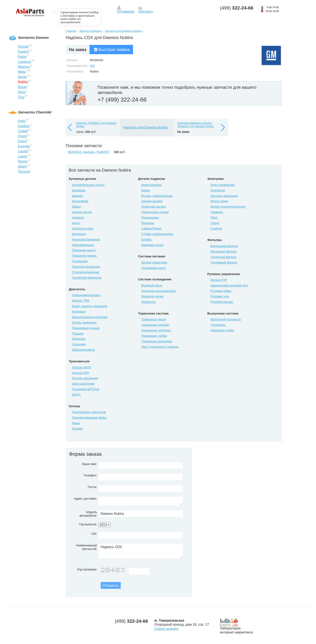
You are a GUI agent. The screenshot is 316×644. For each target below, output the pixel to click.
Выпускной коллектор (226, 319)
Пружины (148, 223)
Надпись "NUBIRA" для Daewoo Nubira (96, 125)
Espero (23, 52)
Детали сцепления (85, 378)
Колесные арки (83, 229)
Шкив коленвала (84, 350)
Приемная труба (222, 330)
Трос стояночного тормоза (160, 347)
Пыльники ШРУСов (86, 389)
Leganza (24, 62)
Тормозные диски (153, 319)
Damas (23, 46)
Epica (22, 141)
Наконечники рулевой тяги (229, 285)
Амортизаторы (151, 185)
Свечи (215, 223)
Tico (21, 97)
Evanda (24, 146)
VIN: (94, 534)
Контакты (146, 11)
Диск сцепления (83, 384)
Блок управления (223, 185)
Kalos (22, 57)
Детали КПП (81, 373)
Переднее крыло (84, 250)
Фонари (77, 429)
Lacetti (23, 151)
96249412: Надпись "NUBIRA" (89, 152)
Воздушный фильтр (224, 246)
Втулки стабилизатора (157, 196)
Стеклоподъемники (86, 272)
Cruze (22, 136)
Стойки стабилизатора (157, 234)
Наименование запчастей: (87, 547)
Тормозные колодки (155, 325)
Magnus (24, 67)
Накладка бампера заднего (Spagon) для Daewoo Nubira (195, 125)
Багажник (79, 190)
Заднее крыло (82, 212)
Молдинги (79, 234)
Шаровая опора (152, 245)
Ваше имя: (90, 464)
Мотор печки (219, 201)
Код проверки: (87, 569)
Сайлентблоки (151, 229)
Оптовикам (126, 11)
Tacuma (24, 171)
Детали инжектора (154, 262)
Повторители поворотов (89, 412)
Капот (76, 223)
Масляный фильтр (223, 251)
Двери (76, 207)
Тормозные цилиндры (157, 341)
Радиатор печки (152, 296)
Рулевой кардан (222, 302)
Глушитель (218, 325)
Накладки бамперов (86, 239)
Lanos (23, 156)
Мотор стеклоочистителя (228, 207)
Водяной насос (152, 285)
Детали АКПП (82, 367)
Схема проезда (166, 629)
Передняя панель (84, 256)
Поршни (78, 333)
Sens (22, 92)
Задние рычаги (152, 201)
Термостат (149, 302)
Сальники (79, 344)
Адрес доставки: (86, 499)
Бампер (77, 196)
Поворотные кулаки (155, 212)
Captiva (24, 126)
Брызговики (80, 201)
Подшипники (150, 218)
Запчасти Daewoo (90, 31)
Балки (145, 190)
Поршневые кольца (86, 328)
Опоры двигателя (84, 323)
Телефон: (90, 475)
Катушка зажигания (224, 196)
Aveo (22, 121)
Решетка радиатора (86, 267)
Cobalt (23, 131)
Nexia (22, 77)
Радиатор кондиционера (158, 291)
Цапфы (146, 239)
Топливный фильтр (224, 262)
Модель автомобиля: (88, 514)
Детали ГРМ (81, 301)
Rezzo (23, 161)
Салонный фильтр (223, 257)
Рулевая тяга (220, 296)
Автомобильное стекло (88, 185)
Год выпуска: (88, 524)
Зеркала (78, 218)
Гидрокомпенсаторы (86, 295)
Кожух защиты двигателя (90, 306)
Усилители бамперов (87, 278)
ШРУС (76, 395)
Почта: (92, 487)
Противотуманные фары (89, 418)
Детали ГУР (219, 280)
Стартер (216, 229)
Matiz (22, 72)
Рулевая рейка (221, 291)
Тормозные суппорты (156, 330)
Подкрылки (80, 261)
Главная (71, 31)
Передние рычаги (154, 207)
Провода (217, 212)
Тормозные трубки (154, 336)
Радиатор (79, 339)
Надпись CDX (141, 551)
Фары (76, 423)
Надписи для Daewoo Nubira (146, 127)
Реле (214, 218)
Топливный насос (153, 268)
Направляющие (83, 245)
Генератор (218, 190)
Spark (22, 166)
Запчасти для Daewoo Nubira (123, 31)
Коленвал (79, 312)
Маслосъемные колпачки (90, 317)
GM (92, 66)
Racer (22, 87)
